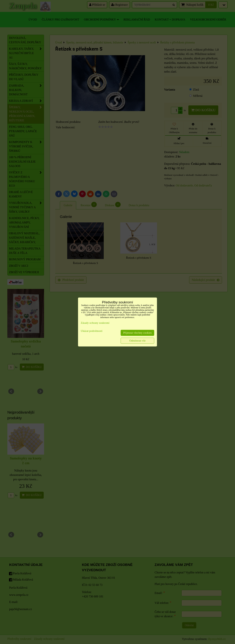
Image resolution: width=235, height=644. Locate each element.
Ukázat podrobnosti (92, 331)
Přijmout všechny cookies (137, 333)
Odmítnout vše (137, 341)
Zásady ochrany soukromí (95, 323)
